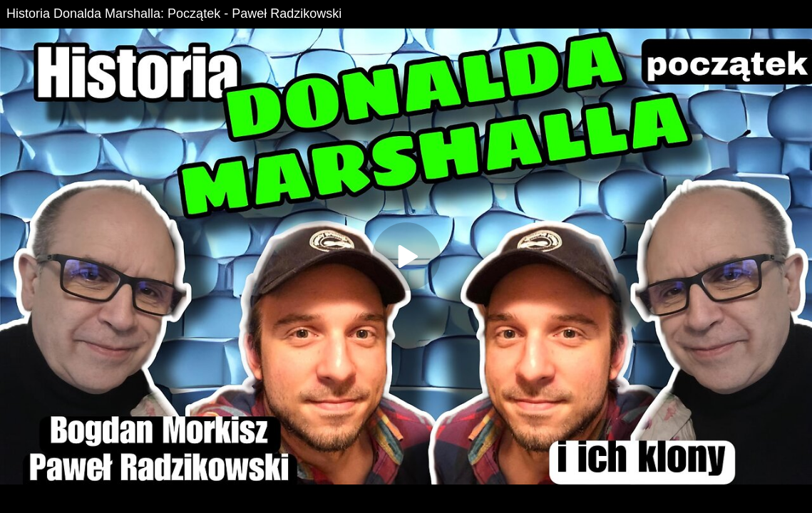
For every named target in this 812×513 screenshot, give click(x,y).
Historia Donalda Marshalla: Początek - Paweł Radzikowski (174, 14)
